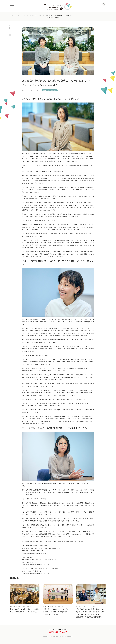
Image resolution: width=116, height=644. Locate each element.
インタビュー (26, 90)
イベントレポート (15, 606)
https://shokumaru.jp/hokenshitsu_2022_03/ (35, 565)
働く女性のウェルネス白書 (34, 16)
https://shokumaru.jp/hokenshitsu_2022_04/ (35, 574)
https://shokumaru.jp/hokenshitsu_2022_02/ (35, 553)
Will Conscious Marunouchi (17, 16)
